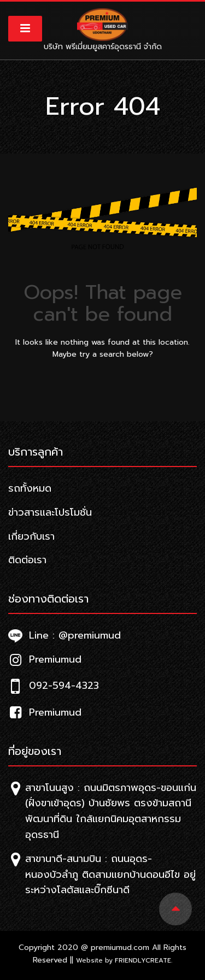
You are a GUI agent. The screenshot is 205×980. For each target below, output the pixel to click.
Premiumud (45, 659)
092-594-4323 (54, 686)
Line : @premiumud (65, 635)
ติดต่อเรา (27, 560)
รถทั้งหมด (30, 488)
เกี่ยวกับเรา (31, 536)
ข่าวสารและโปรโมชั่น (50, 512)
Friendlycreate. (143, 960)
